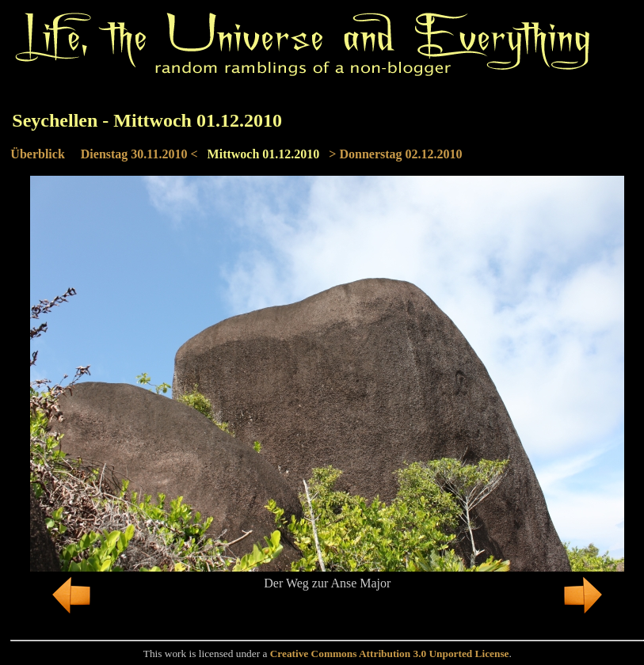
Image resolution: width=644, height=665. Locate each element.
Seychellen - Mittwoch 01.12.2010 (147, 120)
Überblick (37, 154)
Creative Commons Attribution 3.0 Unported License (390, 654)
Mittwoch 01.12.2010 (264, 154)
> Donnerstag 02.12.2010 (395, 154)
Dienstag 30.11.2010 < (139, 154)
